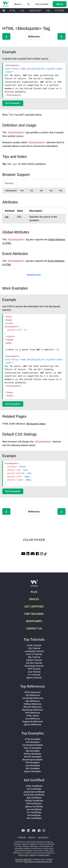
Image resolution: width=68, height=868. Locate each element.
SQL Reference (33, 701)
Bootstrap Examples (33, 759)
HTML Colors (33, 716)
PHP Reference (33, 713)
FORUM (22, 837)
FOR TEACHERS (34, 614)
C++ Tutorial (34, 675)
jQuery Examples (33, 771)
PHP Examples (33, 762)
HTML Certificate (34, 786)
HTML (13, 10)
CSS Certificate (34, 789)
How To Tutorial (34, 654)
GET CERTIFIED (34, 606)
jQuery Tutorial (34, 677)
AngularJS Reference (33, 721)
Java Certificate (34, 809)
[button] (28, 4)
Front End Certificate (34, 795)
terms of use (23, 855)
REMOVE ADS (34, 275)
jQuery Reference (33, 724)
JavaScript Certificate (34, 792)
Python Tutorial (34, 660)
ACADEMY (43, 837)
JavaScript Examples (33, 745)
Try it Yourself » (13, 103)
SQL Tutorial (34, 657)
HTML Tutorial (34, 645)
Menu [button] (18, 4)
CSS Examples (33, 742)
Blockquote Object (36, 424)
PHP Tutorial (34, 669)
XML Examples (33, 768)
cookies (32, 855)
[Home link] (5, 4)
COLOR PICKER (34, 540)
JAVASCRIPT (35, 10)
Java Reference (33, 718)
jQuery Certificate (34, 806)
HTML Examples (33, 739)
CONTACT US (34, 628)
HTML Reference (33, 692)
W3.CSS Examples (33, 757)
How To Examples (33, 748)
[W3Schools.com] (34, 584)
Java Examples (33, 765)
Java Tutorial (34, 672)
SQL (48, 10)
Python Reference (33, 704)
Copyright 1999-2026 (23, 860)
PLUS (34, 592)
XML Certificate (34, 818)
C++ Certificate (34, 812)
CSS (22, 10)
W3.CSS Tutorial (34, 663)
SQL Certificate (34, 798)
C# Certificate (34, 815)
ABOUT (32, 837)
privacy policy (44, 855)
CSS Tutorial (34, 648)
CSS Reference (33, 695)
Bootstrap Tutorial (34, 666)
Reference (34, 36)
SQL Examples (33, 751)
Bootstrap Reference (33, 710)
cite (7, 217)
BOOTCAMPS (34, 621)
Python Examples (33, 754)
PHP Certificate (34, 803)
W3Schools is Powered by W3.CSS (38, 862)
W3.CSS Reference (33, 707)
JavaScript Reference (33, 698)
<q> (15, 164)
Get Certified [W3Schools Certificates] (42, 4)
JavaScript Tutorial (34, 651)
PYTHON (60, 10)
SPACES (34, 599)
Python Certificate (34, 800)
